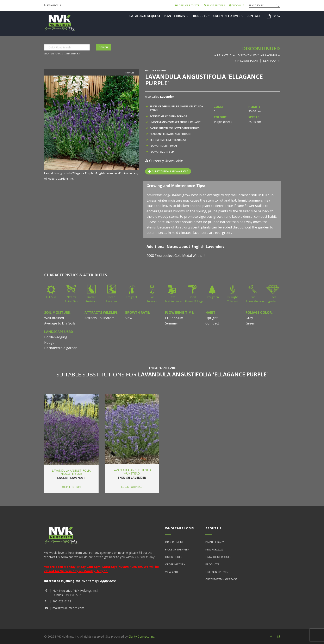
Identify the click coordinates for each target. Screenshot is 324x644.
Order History (175, 564)
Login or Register (187, 5)
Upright (211, 318)
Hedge (49, 342)
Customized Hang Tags (221, 579)
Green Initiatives (228, 16)
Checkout (237, 5)
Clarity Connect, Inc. (142, 636)
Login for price (71, 487)
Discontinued (261, 48)
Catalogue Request (145, 16)
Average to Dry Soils (60, 323)
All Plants (221, 55)
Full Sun (51, 297)
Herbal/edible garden (61, 348)
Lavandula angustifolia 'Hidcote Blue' (71, 472)
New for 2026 (214, 549)
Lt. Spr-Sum (174, 318)
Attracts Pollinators (99, 318)
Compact (212, 323)
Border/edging (56, 337)
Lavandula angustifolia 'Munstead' (132, 472)
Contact (254, 16)
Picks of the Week (177, 549)
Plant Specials (214, 5)
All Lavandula (270, 55)
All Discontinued (245, 55)
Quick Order (174, 557)
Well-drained (54, 318)
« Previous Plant (247, 61)
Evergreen (212, 297)
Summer (172, 323)
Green (250, 323)
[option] (92, 128)
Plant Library (176, 16)
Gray (249, 318)
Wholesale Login (180, 528)
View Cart (172, 572)
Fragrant (132, 297)
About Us (213, 528)
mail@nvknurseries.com (68, 608)
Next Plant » (272, 61)
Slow (128, 318)
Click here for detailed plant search (62, 54)
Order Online (174, 542)
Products (201, 16)
